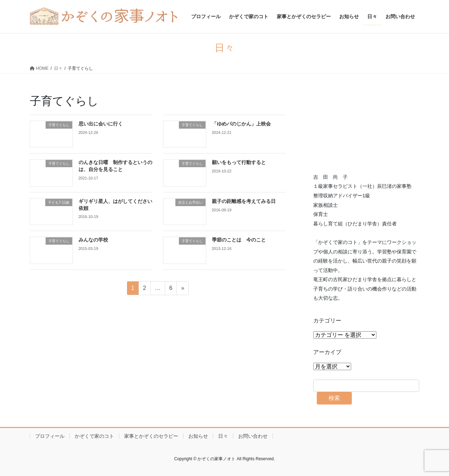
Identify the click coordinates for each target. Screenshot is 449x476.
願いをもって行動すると (239, 162)
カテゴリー (327, 321)
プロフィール (50, 436)
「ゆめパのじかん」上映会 (241, 124)
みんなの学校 (93, 240)
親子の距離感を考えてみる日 (244, 201)
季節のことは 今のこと (239, 240)
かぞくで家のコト (94, 436)
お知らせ (198, 436)
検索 (334, 398)
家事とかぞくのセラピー (151, 436)
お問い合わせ (253, 436)
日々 (223, 436)
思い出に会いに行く (101, 124)
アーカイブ (327, 352)
